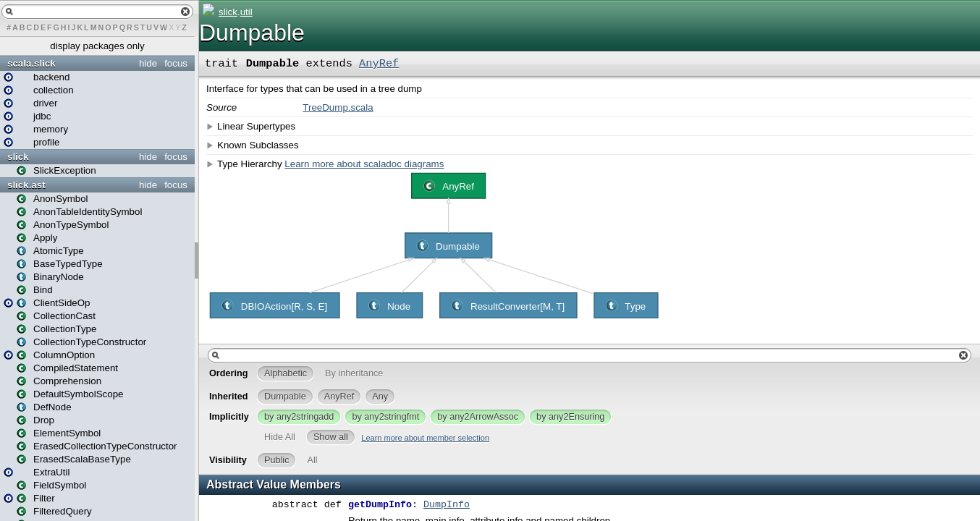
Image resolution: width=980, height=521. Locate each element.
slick (18, 157)
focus (176, 63)
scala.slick (31, 63)
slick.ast (26, 185)
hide (148, 63)
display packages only (97, 46)
